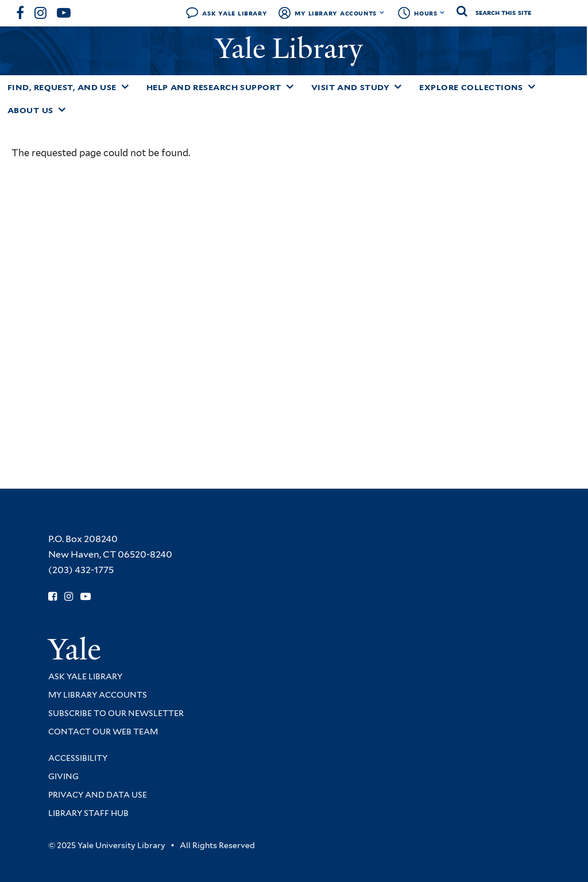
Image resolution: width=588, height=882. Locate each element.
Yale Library (293, 49)
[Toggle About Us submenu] (62, 110)
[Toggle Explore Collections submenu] (532, 87)
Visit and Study (351, 87)
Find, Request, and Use (62, 87)
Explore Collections (471, 87)
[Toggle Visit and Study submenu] (398, 87)
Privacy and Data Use (98, 795)
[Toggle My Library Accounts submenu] (382, 13)
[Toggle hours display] (442, 13)
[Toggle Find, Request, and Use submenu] (125, 87)
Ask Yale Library (235, 13)
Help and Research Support (214, 87)
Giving (63, 776)
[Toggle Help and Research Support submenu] (290, 87)
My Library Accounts (336, 13)
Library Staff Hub (88, 813)
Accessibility (78, 758)
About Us (30, 110)
